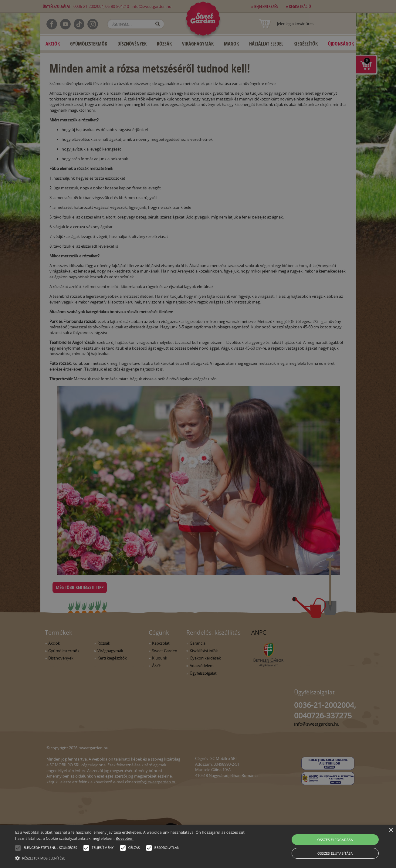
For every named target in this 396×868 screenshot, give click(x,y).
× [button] (391, 830)
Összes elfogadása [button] (335, 840)
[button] (18, 848)
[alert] (198, 434)
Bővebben (125, 838)
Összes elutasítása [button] (335, 853)
